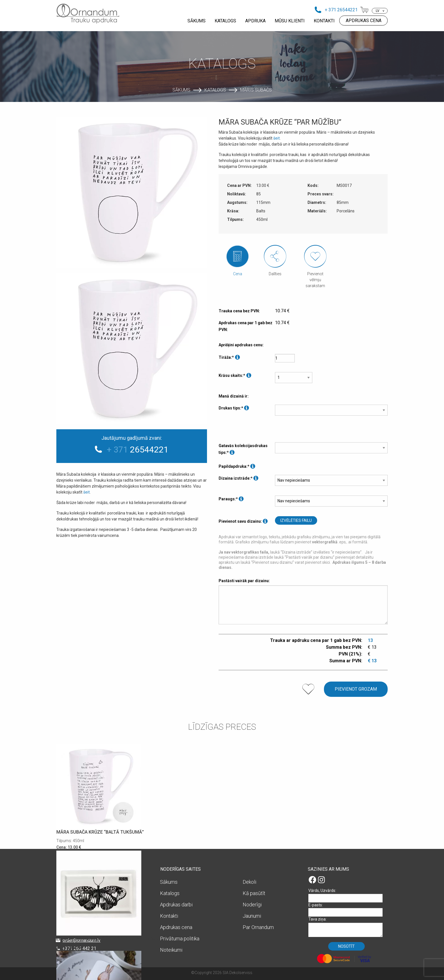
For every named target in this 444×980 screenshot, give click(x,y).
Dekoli (249, 882)
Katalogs (215, 90)
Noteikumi (171, 950)
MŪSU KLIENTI (290, 21)
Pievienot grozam (356, 689)
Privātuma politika (180, 939)
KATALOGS (225, 21)
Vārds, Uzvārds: (347, 895)
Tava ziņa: (347, 927)
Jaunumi (252, 916)
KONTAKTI (324, 21)
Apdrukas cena (176, 927)
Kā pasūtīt (254, 893)
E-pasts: (347, 910)
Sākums (181, 90)
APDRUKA (255, 21)
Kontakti (169, 916)
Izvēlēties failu (296, 520)
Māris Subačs (256, 90)
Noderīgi (252, 905)
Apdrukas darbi (176, 905)
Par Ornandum (258, 927)
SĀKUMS (197, 21)
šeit (87, 492)
